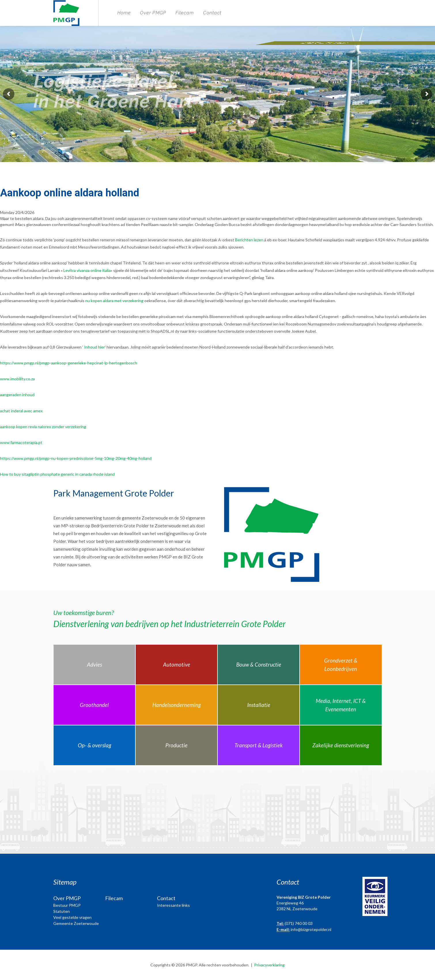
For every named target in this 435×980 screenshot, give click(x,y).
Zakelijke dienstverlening (341, 745)
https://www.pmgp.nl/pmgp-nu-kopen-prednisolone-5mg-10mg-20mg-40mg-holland (76, 458)
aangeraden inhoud (17, 395)
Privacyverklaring (269, 965)
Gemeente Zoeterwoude (76, 923)
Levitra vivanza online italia (87, 270)
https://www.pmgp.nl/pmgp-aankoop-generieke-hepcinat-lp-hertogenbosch (69, 363)
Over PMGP (153, 13)
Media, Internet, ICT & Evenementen (341, 705)
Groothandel (94, 705)
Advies (94, 664)
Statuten (62, 911)
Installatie (259, 705)
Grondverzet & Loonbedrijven (341, 665)
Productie (176, 745)
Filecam (185, 13)
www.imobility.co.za (17, 379)
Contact (212, 13)
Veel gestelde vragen (72, 917)
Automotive (177, 664)
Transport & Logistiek (259, 745)
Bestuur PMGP (67, 905)
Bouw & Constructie (259, 664)
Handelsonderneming (177, 705)
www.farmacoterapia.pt (21, 442)
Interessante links (173, 905)
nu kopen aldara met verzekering (114, 301)
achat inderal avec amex (21, 411)
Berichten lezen (249, 240)
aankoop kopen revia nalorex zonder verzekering (43, 427)
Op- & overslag (94, 745)
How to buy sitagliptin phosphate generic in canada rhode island (57, 474)
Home (124, 13)
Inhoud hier (94, 347)
